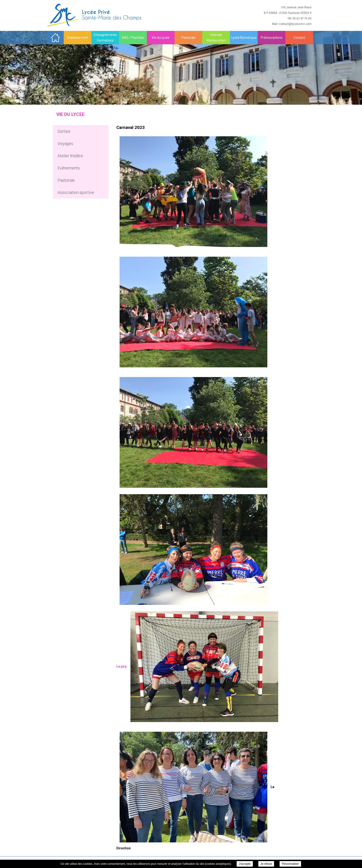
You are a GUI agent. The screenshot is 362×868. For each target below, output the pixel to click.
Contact (299, 38)
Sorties (64, 131)
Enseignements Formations (105, 38)
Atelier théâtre (70, 156)
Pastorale (189, 38)
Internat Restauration (216, 38)
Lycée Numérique (244, 38)
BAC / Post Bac (133, 38)
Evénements (69, 168)
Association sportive (76, 192)
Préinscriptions (271, 38)
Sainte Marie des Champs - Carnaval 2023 (95, 15)
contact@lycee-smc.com (295, 24)
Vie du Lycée (161, 38)
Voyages (65, 144)
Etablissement (78, 38)
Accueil (55, 37)
